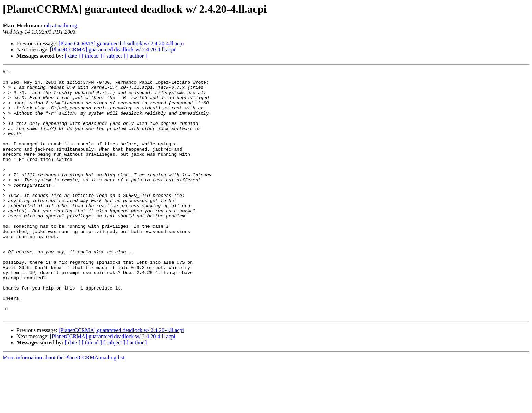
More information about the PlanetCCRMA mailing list (64, 407)
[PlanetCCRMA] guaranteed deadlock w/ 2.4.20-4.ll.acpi (121, 43)
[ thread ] (92, 56)
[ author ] (137, 56)
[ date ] (73, 56)
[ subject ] (114, 56)
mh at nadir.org (61, 26)
